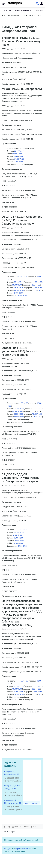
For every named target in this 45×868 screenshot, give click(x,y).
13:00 (21, 156)
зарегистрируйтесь (23, 849)
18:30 (26, 277)
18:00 (26, 403)
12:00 (39, 277)
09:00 (16, 151)
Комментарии (10, 832)
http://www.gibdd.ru (14, 781)
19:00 (21, 293)
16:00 (21, 530)
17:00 (21, 151)
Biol (34, 827)
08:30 (21, 277)
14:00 (9, 279)
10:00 (16, 543)
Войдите (8, 849)
